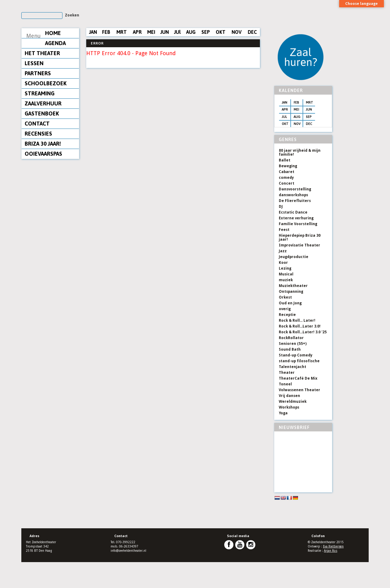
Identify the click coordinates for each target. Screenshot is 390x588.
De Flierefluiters (295, 227)
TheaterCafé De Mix (298, 404)
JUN (165, 58)
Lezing (285, 294)
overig (285, 335)
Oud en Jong (290, 329)
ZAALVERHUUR (43, 130)
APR (137, 58)
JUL (284, 143)
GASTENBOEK (42, 140)
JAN (93, 58)
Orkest (285, 323)
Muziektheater (293, 312)
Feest (284, 256)
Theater (287, 398)
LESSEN (34, 90)
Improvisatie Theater (300, 271)
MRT (122, 58)
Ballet (285, 186)
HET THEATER (42, 80)
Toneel (285, 410)
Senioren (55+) (293, 370)
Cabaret (287, 198)
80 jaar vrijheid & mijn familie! (300, 178)
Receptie (287, 341)
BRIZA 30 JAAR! (43, 170)
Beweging (288, 192)
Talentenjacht (292, 393)
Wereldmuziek (293, 427)
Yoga (283, 439)
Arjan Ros (331, 577)
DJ (281, 232)
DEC (252, 58)
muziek (286, 306)
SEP (206, 58)
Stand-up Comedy (296, 381)
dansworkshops (293, 221)
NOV (237, 58)
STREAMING (40, 120)
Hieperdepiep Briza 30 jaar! (300, 263)
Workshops (289, 433)
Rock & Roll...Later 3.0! (300, 352)
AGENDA (35, 70)
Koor (283, 289)
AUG (191, 58)
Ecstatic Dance (293, 238)
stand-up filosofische (299, 387)
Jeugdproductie (294, 283)
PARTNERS (38, 100)
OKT (221, 58)
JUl (177, 58)
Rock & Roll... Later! (297, 346)
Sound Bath (290, 375)
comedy (286, 204)
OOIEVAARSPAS (43, 180)
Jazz (283, 277)
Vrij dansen (289, 422)
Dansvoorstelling (295, 215)
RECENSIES (38, 160)
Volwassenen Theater (300, 416)
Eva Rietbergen (333, 572)
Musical (286, 300)
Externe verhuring (296, 244)
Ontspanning (291, 317)
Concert (287, 209)
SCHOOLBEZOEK (46, 110)
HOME (33, 60)
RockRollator (291, 364)
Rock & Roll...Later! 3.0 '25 (303, 358)
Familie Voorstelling (298, 250)
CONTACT (37, 150)
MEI (151, 58)
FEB (106, 58)
